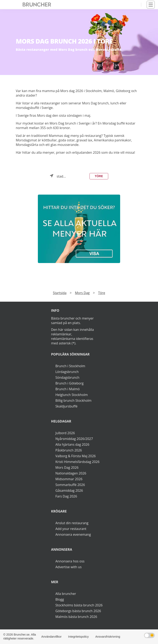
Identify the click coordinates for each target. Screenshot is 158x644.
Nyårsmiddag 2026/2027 (74, 439)
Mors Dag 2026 (67, 467)
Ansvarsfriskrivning (108, 637)
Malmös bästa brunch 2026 (76, 617)
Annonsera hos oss (70, 561)
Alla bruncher (66, 594)
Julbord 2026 (65, 433)
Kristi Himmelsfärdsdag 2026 (77, 462)
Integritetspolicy (78, 637)
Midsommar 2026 (69, 479)
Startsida (60, 293)
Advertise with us (68, 567)
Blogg (60, 599)
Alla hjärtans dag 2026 (72, 444)
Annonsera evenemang (73, 534)
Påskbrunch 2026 (69, 450)
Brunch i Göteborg (69, 383)
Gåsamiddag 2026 (69, 491)
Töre (99, 176)
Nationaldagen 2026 (71, 473)
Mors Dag (82, 293)
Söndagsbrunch (67, 377)
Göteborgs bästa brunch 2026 (78, 611)
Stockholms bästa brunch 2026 (79, 605)
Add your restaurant (71, 529)
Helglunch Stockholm (71, 395)
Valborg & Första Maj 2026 (76, 456)
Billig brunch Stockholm (73, 400)
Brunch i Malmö (67, 389)
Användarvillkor (51, 637)
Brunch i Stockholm (70, 366)
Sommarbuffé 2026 (70, 485)
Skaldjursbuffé (66, 406)
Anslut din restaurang (72, 523)
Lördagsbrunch (67, 372)
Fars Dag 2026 (66, 496)
